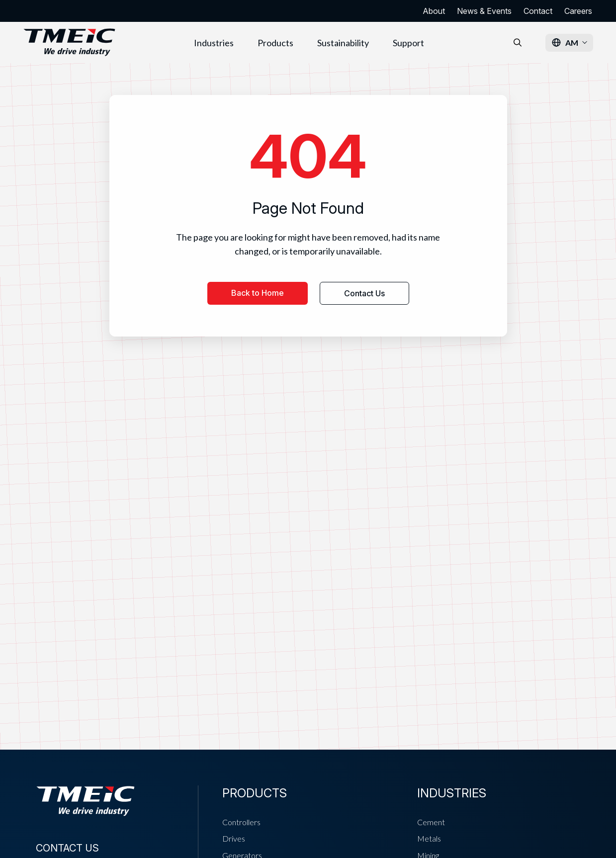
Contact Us (364, 293)
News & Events (484, 11)
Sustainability (343, 43)
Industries (214, 43)
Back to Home (258, 293)
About (434, 11)
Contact (538, 11)
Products (275, 43)
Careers (578, 11)
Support (408, 43)
